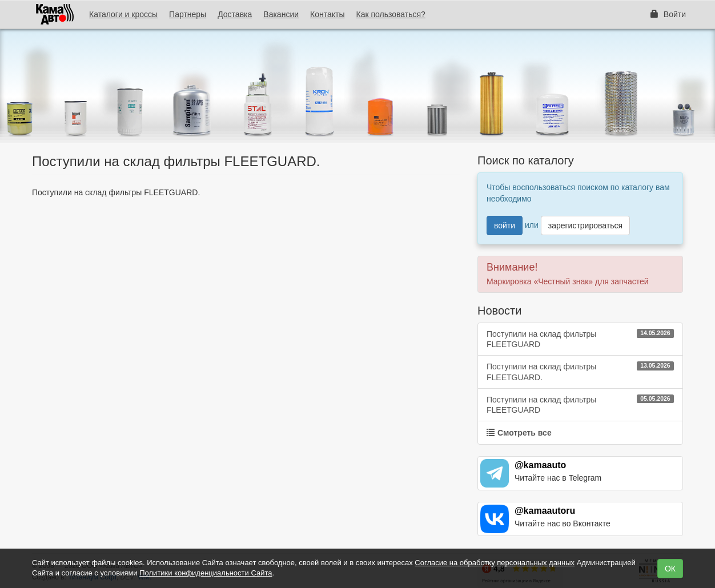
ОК (670, 569)
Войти (668, 14)
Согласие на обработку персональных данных (495, 563)
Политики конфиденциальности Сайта (206, 573)
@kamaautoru (545, 511)
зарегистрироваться (585, 225)
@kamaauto (540, 465)
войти (505, 225)
